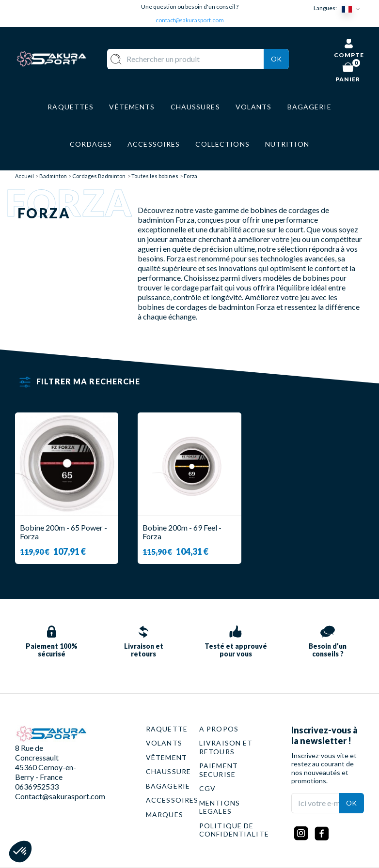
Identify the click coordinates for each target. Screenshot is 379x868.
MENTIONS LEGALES (220, 807)
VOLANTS (164, 743)
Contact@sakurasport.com (60, 796)
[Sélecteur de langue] (353, 8)
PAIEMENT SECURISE (219, 770)
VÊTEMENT (166, 757)
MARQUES (165, 815)
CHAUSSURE (168, 771)
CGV (207, 788)
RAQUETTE (167, 729)
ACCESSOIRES (172, 800)
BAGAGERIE (168, 786)
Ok (276, 59)
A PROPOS (219, 729)
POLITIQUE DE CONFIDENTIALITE (234, 830)
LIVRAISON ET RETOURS (226, 747)
